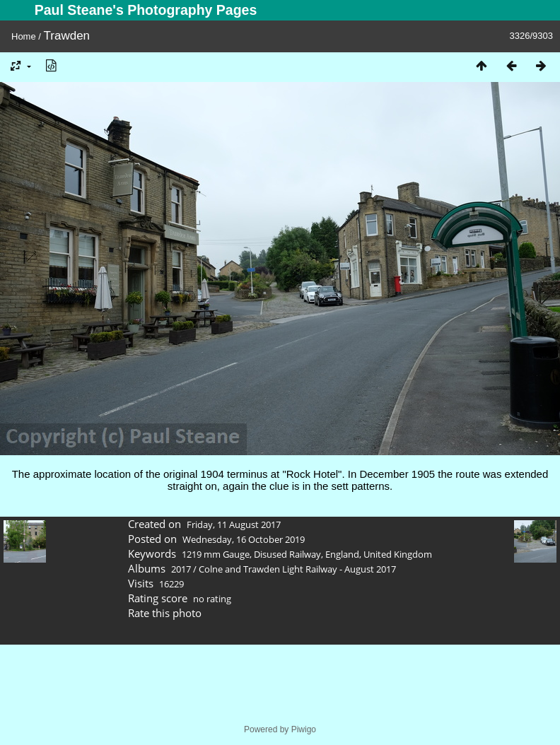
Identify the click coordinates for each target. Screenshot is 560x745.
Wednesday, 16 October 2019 (244, 539)
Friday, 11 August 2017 (234, 524)
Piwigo (304, 729)
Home (24, 36)
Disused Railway (287, 554)
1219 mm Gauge (216, 554)
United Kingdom (398, 554)
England (342, 554)
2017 (181, 569)
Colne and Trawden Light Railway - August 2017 (297, 569)
